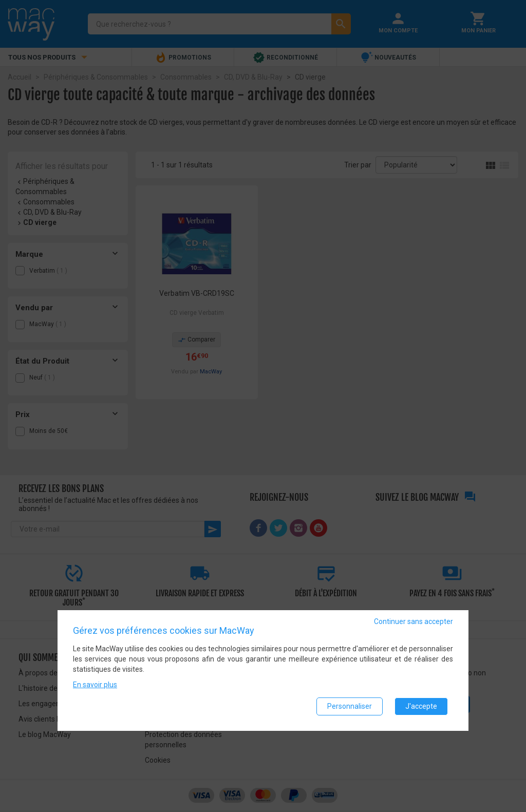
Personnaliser (350, 706)
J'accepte (421, 706)
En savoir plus (95, 685)
